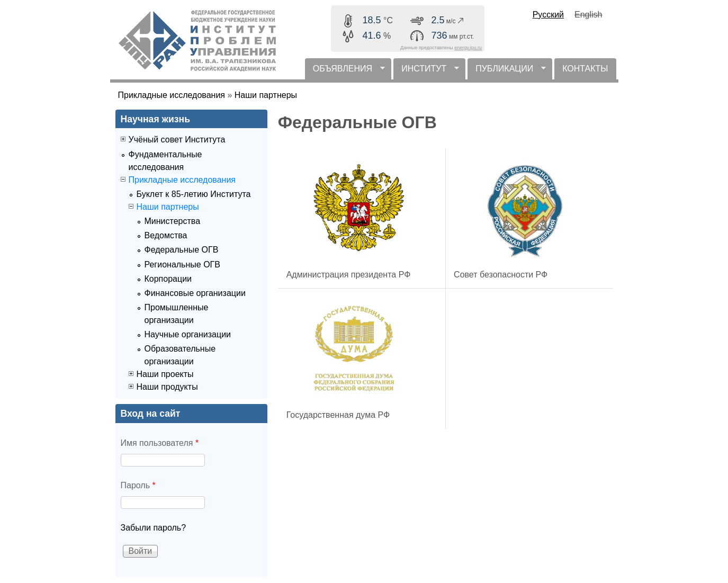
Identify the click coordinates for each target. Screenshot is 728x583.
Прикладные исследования (172, 95)
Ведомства (166, 235)
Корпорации (168, 279)
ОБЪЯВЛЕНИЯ (345, 72)
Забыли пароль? (154, 528)
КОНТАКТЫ (585, 69)
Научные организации (188, 334)
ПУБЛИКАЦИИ (507, 72)
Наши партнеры (266, 95)
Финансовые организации (195, 293)
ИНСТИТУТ (426, 72)
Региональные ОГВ (182, 264)
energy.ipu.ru (468, 48)
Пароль (138, 485)
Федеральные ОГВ (182, 250)
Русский (548, 15)
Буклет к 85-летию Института (194, 194)
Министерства (173, 221)
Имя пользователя (160, 443)
